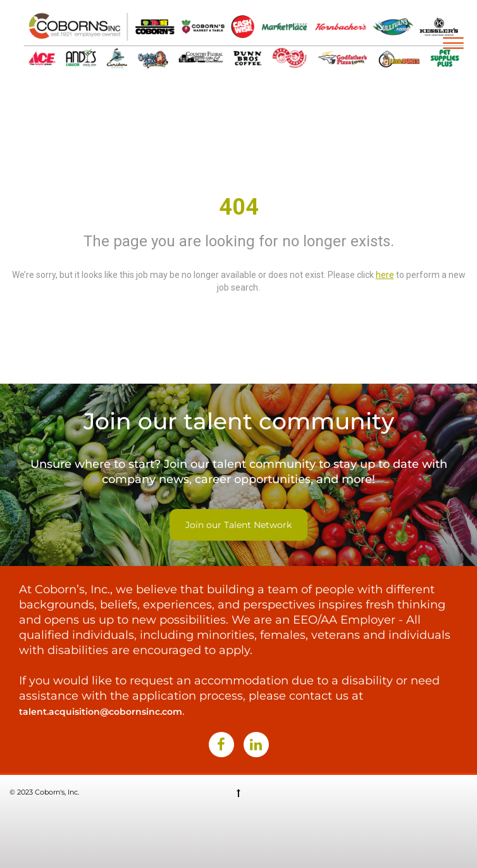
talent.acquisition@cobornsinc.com (101, 712)
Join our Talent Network (238, 525)
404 (239, 207)
